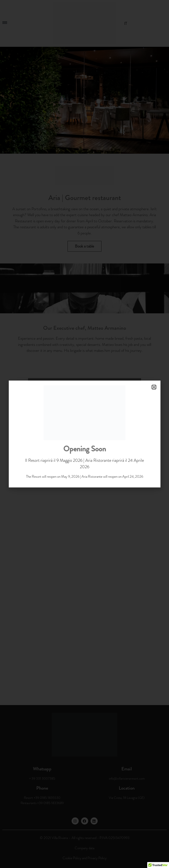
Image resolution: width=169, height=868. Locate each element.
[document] (84, 434)
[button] (154, 387)
